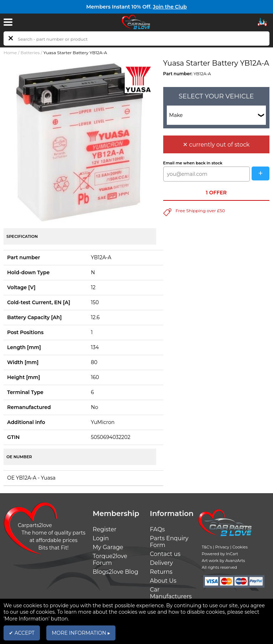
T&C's (207, 547)
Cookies (240, 547)
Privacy (222, 547)
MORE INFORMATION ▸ (81, 633)
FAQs (158, 529)
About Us (163, 581)
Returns (161, 572)
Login (101, 538)
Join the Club (170, 7)
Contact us (165, 554)
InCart (232, 554)
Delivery (162, 563)
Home (10, 53)
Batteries (30, 53)
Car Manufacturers (171, 593)
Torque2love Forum (110, 559)
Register (105, 529)
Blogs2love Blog (115, 572)
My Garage (108, 547)
